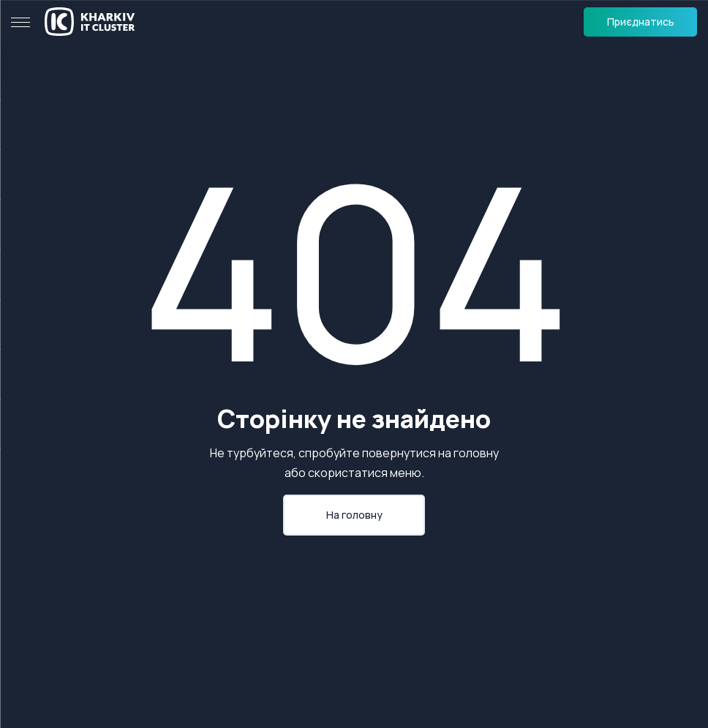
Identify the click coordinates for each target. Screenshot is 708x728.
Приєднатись (641, 22)
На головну (354, 515)
